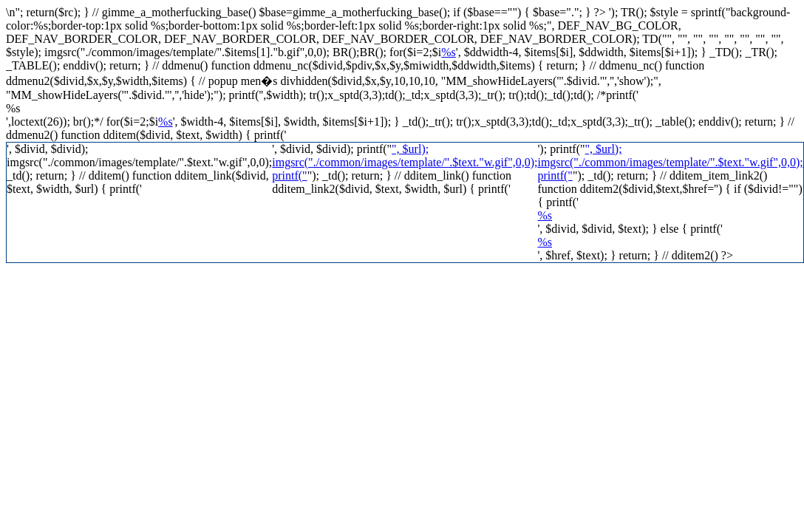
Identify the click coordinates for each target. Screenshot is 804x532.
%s (449, 52)
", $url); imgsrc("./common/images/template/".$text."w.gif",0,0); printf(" (405, 162)
